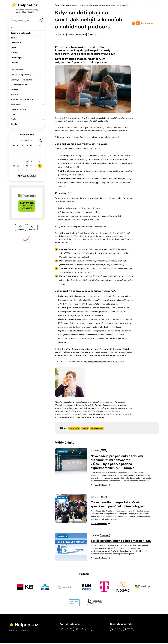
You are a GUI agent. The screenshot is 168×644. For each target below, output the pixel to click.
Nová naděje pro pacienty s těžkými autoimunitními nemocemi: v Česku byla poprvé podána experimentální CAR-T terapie (117, 462)
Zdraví (14, 38)
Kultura (14, 53)
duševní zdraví (74, 428)
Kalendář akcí (27, 134)
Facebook (20, 228)
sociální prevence (97, 428)
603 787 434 (67, 629)
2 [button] (40, 166)
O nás (13, 119)
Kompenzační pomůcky (22, 99)
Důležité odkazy (18, 109)
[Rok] (31, 140)
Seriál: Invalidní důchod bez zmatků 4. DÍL (121, 541)
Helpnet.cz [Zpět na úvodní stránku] (30, 5)
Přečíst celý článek (99, 485)
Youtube (32, 228)
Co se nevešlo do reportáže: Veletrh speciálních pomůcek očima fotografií (118, 504)
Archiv (14, 124)
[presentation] (71, 462)
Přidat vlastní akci (28, 176)
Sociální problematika (21, 33)
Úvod (57, 5)
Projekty (15, 114)
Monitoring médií (19, 85)
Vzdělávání (16, 104)
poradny (85, 428)
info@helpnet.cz (83, 629)
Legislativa (16, 43)
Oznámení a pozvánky (21, 75)
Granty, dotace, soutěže (22, 80)
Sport (13, 48)
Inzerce (14, 95)
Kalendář (15, 90)
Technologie (16, 58)
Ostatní (14, 63)
